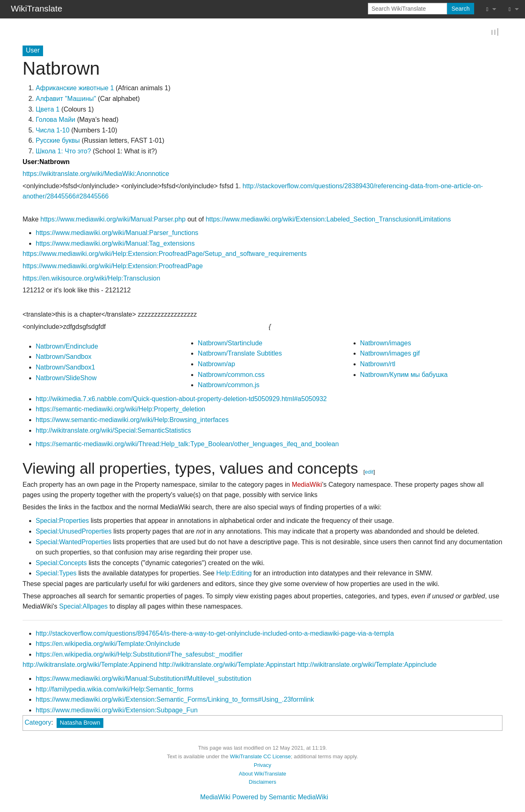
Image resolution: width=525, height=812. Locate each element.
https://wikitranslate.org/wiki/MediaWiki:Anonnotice (96, 174)
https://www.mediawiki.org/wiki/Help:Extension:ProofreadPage (113, 266)
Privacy (262, 765)
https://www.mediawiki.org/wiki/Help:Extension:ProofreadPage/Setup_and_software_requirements (165, 254)
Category (38, 723)
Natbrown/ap (216, 364)
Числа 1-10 (52, 131)
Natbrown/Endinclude (67, 347)
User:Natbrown (46, 162)
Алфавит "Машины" (66, 99)
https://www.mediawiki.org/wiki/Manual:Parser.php (113, 220)
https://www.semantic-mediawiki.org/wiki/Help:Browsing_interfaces (132, 420)
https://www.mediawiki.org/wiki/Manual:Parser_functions (117, 233)
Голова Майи (56, 120)
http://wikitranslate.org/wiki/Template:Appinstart (227, 665)
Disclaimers (263, 783)
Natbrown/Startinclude (230, 343)
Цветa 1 (48, 110)
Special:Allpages (83, 607)
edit (369, 472)
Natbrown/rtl (378, 364)
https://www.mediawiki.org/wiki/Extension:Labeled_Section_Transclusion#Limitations (328, 220)
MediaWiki (307, 485)
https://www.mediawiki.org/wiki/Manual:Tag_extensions (115, 244)
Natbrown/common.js (228, 386)
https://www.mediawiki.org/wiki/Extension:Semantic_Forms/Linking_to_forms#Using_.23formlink (175, 700)
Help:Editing (234, 574)
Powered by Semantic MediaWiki (280, 797)
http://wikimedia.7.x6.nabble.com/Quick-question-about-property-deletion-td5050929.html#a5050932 (181, 399)
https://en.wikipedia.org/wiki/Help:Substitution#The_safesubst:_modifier (139, 655)
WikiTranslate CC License (260, 757)
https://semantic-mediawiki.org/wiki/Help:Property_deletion (121, 410)
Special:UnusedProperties (74, 532)
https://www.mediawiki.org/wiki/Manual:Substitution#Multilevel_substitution (144, 679)
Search (461, 9)
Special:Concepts (61, 563)
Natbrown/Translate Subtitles (240, 354)
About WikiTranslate (262, 774)
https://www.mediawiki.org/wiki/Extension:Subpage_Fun (117, 710)
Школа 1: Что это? (63, 152)
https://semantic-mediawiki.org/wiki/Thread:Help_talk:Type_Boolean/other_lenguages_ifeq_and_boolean (187, 445)
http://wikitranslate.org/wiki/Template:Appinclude (367, 665)
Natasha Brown (80, 723)
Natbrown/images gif (390, 354)
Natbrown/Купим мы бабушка (404, 375)
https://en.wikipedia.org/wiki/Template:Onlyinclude (108, 644)
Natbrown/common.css (231, 375)
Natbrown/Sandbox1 (65, 368)
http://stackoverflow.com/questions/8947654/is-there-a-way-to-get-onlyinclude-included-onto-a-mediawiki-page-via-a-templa (215, 634)
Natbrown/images (386, 343)
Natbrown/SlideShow (66, 378)
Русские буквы (58, 141)
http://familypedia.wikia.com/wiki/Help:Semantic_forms (114, 690)
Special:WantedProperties (73, 542)
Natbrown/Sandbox (64, 357)
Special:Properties (62, 521)
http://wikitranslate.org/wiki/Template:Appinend (90, 665)
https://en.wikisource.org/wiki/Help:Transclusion (91, 279)
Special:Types (56, 574)
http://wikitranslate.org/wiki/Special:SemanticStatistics (113, 431)
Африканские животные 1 (75, 89)
